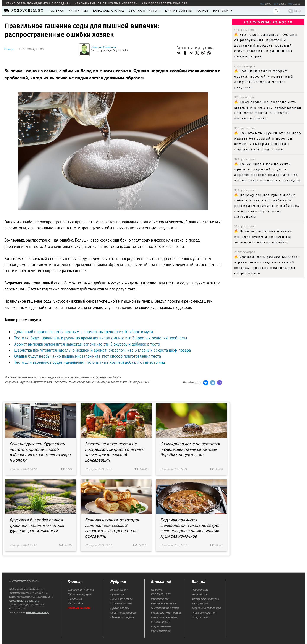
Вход (295, 11)
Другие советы (179, 11)
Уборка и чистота (145, 11)
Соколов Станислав (104, 47)
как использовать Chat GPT (165, 3)
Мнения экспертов (122, 617)
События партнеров (123, 613)
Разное (203, 11)
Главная (57, 11)
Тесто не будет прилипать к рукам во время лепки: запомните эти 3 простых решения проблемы (101, 338)
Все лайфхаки (119, 590)
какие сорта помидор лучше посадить (38, 3)
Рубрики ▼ (223, 11)
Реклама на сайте (79, 608)
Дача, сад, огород (109, 11)
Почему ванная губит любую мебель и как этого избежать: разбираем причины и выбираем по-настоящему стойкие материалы (267, 206)
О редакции (75, 599)
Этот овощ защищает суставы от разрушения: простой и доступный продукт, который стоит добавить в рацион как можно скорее (266, 45)
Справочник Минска (81, 590)
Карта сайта (75, 603)
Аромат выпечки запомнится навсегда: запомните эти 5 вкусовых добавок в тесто (87, 344)
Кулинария (78, 11)
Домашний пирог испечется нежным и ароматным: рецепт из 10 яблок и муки (83, 332)
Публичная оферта (80, 594)
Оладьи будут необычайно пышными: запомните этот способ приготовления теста (87, 356)
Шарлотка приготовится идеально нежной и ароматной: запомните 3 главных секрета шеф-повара (102, 350)
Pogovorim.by (21, 581)
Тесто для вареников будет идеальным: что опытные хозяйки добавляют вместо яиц (90, 362)
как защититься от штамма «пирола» (106, 3)
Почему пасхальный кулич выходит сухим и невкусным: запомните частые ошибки (263, 237)
